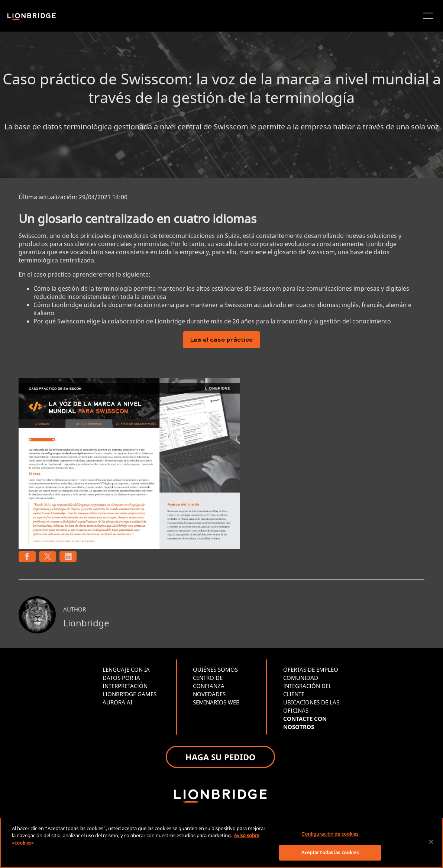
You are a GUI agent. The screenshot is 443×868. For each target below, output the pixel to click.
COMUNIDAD (301, 678)
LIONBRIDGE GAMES (130, 694)
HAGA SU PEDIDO (220, 757)
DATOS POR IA (121, 678)
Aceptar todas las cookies (330, 852)
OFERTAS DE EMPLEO (311, 669)
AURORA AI (117, 702)
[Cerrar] (431, 842)
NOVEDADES (209, 694)
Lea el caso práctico (221, 340)
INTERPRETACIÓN (125, 686)
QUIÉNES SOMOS (215, 669)
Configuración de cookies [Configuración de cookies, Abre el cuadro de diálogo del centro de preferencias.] (330, 834)
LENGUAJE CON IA (126, 669)
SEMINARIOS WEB (216, 702)
